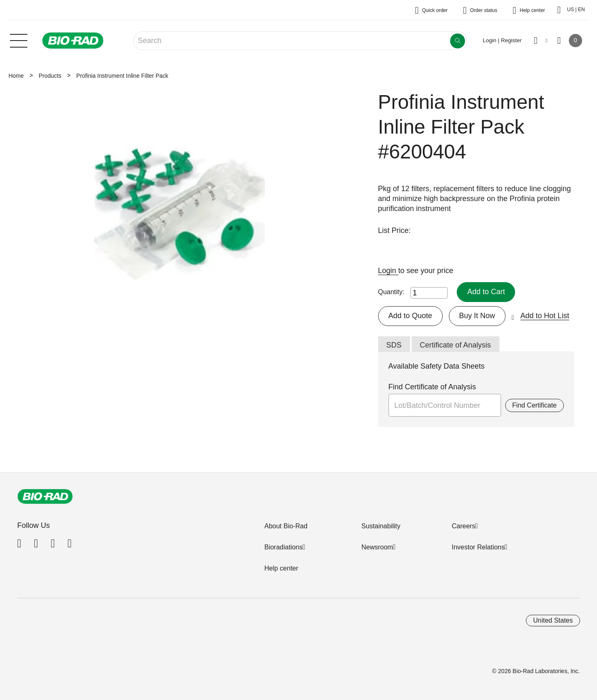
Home (16, 76)
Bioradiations (284, 547)
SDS (394, 345)
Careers (464, 526)
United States (553, 620)
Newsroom (377, 547)
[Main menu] (19, 40)
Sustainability (381, 526)
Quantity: (391, 292)
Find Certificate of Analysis (432, 387)
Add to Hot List (545, 316)
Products (50, 76)
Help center (281, 568)
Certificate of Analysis (456, 345)
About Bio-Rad (286, 526)
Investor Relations (478, 547)
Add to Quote (410, 316)
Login (388, 271)
